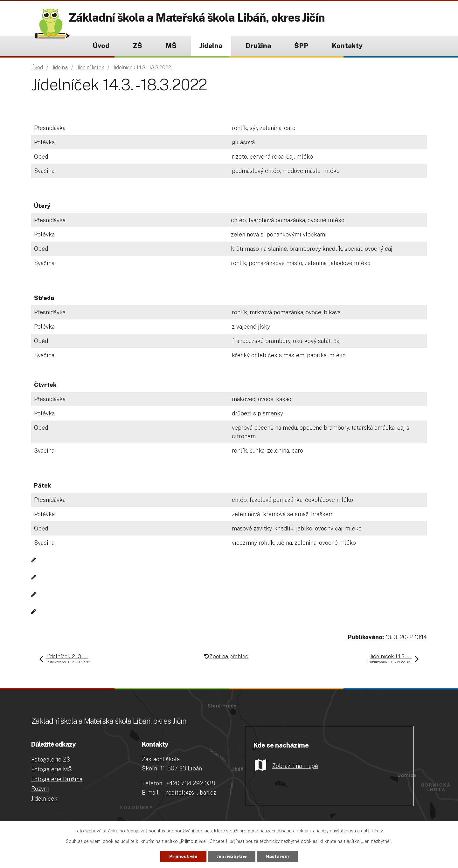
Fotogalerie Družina (57, 779)
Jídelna (211, 46)
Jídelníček (44, 799)
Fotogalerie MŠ (52, 769)
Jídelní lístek (90, 68)
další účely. (372, 831)
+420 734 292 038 (191, 783)
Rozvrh (40, 789)
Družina (258, 46)
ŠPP (301, 46)
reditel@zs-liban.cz (191, 793)
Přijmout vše (183, 856)
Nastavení (278, 856)
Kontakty (347, 46)
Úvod (101, 46)
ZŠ (137, 46)
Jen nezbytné (232, 856)
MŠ (171, 46)
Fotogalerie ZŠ (51, 759)
